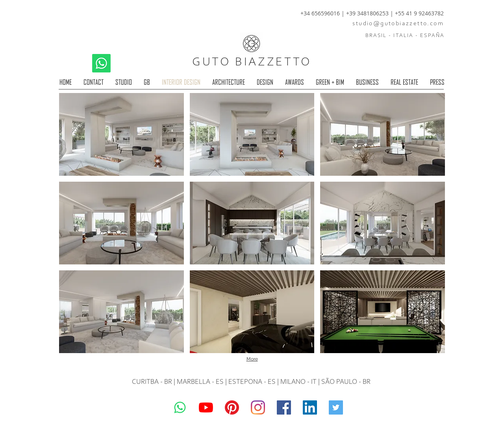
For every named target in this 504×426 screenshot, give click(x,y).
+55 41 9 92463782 (419, 13)
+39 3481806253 (368, 13)
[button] (121, 134)
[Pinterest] (232, 407)
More (252, 359)
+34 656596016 (320, 13)
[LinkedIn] (310, 407)
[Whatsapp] (101, 63)
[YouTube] (206, 407)
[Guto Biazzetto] (258, 407)
